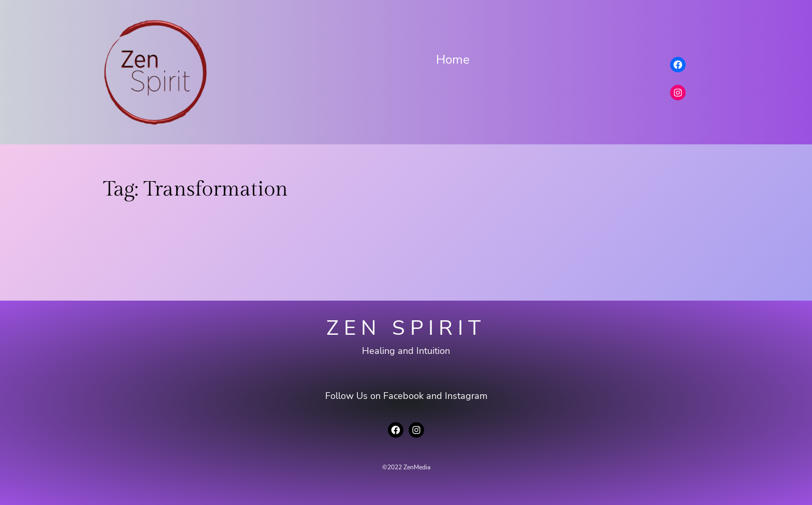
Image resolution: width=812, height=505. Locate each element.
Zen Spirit (406, 328)
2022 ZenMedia (409, 467)
